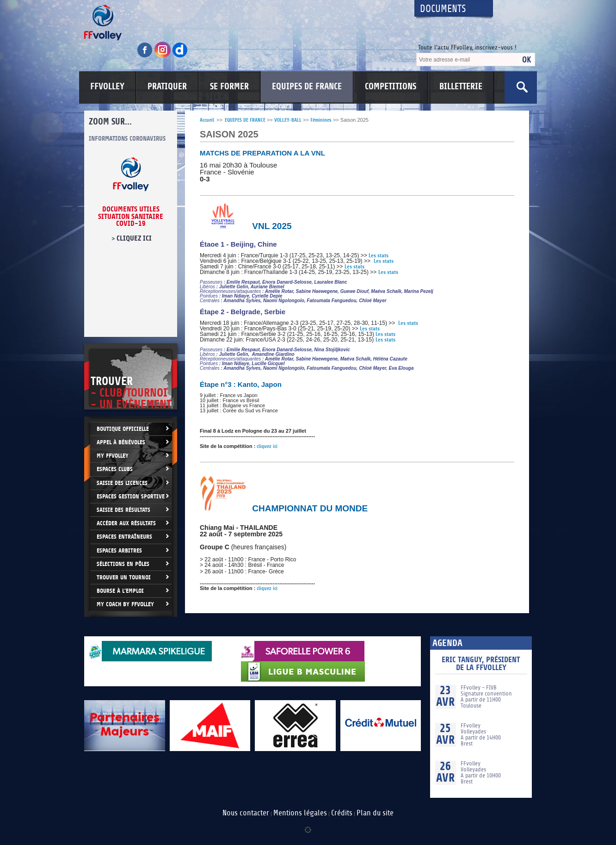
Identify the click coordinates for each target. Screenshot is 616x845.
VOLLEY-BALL (288, 120)
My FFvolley (113, 456)
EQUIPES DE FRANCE (307, 87)
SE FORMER (229, 87)
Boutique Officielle (123, 429)
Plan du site (375, 813)
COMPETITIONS (391, 87)
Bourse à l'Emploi (120, 591)
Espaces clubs (115, 469)
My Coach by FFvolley (125, 604)
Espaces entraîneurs (124, 537)
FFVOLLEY (107, 87)
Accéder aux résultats (126, 523)
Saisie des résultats (123, 510)
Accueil (207, 120)
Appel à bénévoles (121, 442)
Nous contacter (246, 813)
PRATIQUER (167, 87)
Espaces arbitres (119, 550)
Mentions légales (300, 813)
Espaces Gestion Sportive (131, 496)
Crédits (342, 813)
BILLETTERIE (461, 87)
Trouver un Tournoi (124, 577)
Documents (443, 9)
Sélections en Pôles (123, 564)
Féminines (321, 120)
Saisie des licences (122, 483)
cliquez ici (134, 238)
